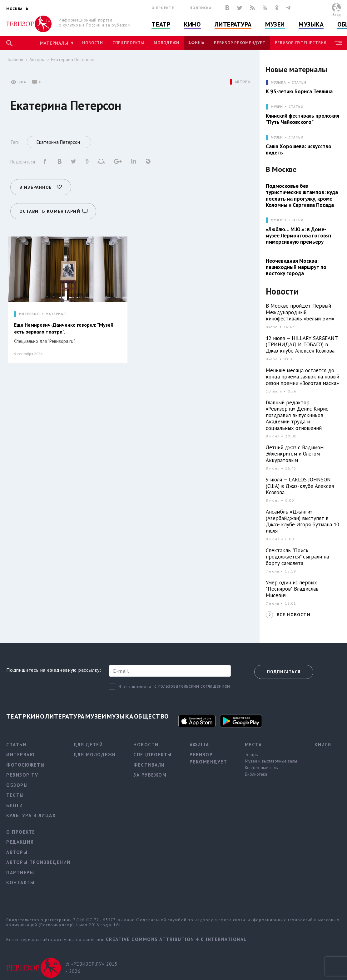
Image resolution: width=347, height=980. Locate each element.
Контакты (20, 882)
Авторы (37, 59)
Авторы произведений (38, 862)
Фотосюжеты (25, 765)
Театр (161, 24)
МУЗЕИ (277, 107)
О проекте (163, 8)
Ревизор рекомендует (240, 43)
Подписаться (284, 672)
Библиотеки (256, 774)
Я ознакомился (135, 687)
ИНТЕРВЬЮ (30, 314)
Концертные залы (262, 768)
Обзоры (17, 785)
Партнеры (20, 873)
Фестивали (149, 765)
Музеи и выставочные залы (271, 761)
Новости (92, 43)
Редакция (20, 842)
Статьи (299, 83)
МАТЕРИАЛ (56, 314)
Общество (151, 716)
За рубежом (150, 775)
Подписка (200, 8)
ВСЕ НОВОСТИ (294, 615)
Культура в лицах (31, 815)
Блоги (15, 805)
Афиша (196, 43)
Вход (337, 15)
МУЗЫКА (278, 83)
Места (253, 745)
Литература (233, 24)
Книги (323, 745)
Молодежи (166, 43)
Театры (252, 754)
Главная (15, 59)
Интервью (20, 755)
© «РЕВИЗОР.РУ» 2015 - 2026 (92, 968)
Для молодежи (95, 755)
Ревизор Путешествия (301, 43)
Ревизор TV (22, 775)
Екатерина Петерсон (73, 59)
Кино (192, 24)
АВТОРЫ (243, 82)
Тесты (15, 795)
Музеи (275, 24)
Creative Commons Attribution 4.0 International (176, 939)
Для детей (88, 745)
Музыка (311, 24)
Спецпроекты (128, 43)
